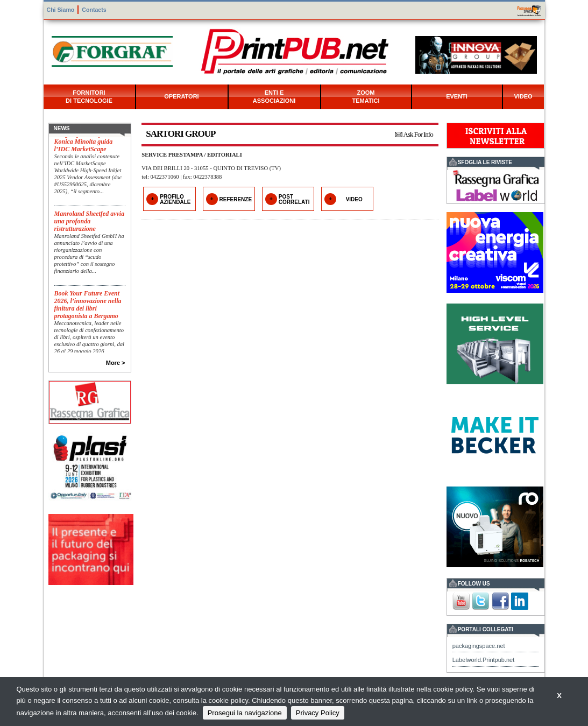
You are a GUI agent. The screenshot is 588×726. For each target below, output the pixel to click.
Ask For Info (418, 134)
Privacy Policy (318, 713)
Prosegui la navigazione (245, 713)
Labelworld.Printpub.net (484, 660)
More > (116, 363)
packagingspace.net (479, 646)
